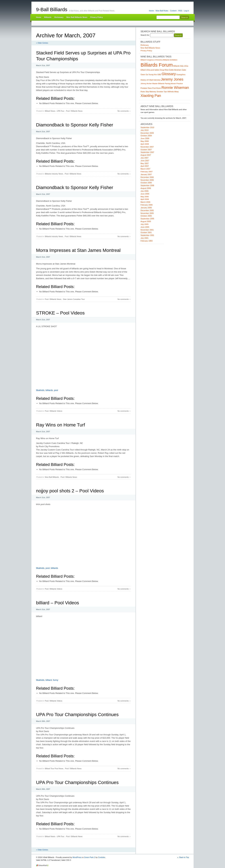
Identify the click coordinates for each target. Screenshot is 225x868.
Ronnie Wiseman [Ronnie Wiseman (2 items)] (175, 88)
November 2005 (147, 213)
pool (56, 390)
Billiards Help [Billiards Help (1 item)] (178, 66)
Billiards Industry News (54, 174)
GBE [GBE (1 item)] (159, 74)
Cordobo (102, 857)
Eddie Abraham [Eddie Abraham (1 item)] (175, 70)
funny (56, 680)
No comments (123, 111)
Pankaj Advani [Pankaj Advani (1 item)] (170, 84)
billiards (49, 390)
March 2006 (145, 202)
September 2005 (147, 219)
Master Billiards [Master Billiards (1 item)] (158, 84)
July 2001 (145, 238)
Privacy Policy (97, 17)
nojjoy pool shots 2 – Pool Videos (70, 491)
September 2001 (147, 235)
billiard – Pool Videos (58, 603)
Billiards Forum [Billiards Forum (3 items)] (157, 65)
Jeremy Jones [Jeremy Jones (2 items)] (172, 79)
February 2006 (147, 205)
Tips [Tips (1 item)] (165, 92)
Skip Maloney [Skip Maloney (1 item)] (151, 92)
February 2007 (147, 172)
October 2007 (146, 150)
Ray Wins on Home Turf (60, 425)
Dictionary (59, 17)
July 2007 (145, 158)
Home (151, 11)
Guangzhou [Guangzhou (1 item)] (181, 74)
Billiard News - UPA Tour (55, 111)
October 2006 (146, 183)
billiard (49, 680)
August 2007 (146, 155)
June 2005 (145, 227)
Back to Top (184, 857)
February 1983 (147, 241)
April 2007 (145, 166)
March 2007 (145, 169)
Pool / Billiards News (74, 111)
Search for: (145, 35)
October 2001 (146, 232)
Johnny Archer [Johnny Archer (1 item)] (146, 84)
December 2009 (147, 133)
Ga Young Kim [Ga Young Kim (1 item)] (151, 74)
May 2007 (145, 163)
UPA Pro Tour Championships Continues (77, 715)
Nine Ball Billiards (52, 477)
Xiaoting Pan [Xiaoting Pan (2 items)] (151, 96)
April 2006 (145, 199)
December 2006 (147, 177)
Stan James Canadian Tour (74, 299)
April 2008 (145, 144)
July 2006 (145, 191)
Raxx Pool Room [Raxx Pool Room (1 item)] (154, 88)
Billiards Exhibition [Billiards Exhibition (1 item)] (170, 60)
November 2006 (147, 180)
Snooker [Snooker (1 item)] (160, 92)
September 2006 (147, 185)
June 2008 (145, 138)
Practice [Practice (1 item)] (180, 84)
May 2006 (145, 197)
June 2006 (145, 194)
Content (173, 11)
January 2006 (146, 208)
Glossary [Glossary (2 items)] (169, 74)
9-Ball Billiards (52, 9)
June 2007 (145, 161)
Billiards (48, 17)
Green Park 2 (90, 857)
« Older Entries (42, 43)
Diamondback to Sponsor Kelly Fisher (75, 125)
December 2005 (147, 210)
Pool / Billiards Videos (53, 411)
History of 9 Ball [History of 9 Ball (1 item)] (147, 80)
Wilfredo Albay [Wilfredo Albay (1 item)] (173, 92)
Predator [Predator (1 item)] (144, 88)
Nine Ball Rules (162, 11)
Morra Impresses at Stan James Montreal (78, 250)
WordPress (77, 857)
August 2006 (146, 188)
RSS (180, 11)
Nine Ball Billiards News (77, 17)
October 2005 (146, 216)
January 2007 (146, 174)
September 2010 (147, 127)
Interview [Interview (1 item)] (157, 80)
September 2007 (147, 152)
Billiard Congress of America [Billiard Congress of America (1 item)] (152, 60)
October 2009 (146, 136)
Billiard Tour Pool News (54, 769)
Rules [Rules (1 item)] (143, 92)
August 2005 (146, 221)
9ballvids (40, 390)
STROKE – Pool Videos (60, 313)
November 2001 (147, 230)
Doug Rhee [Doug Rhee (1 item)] (164, 70)
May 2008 (145, 141)
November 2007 (147, 147)
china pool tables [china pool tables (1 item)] (153, 70)
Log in (186, 11)
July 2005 (145, 224)
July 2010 (145, 130)
